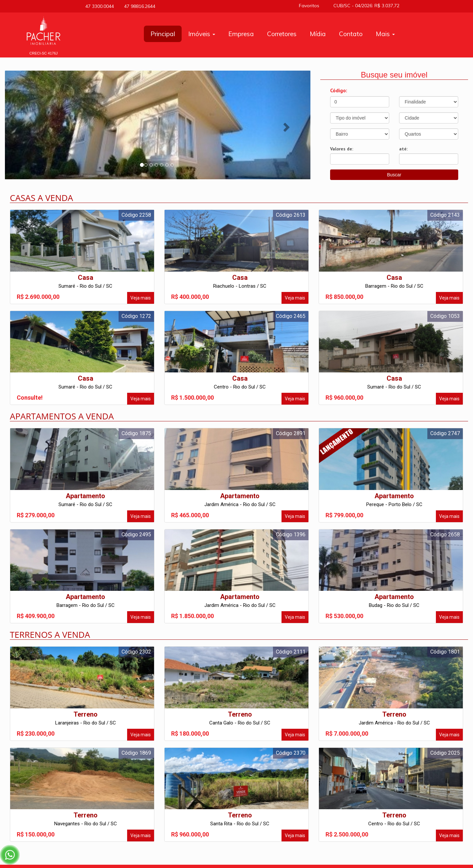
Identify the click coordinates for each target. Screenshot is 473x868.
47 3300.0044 (99, 6)
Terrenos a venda (50, 634)
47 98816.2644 (138, 6)
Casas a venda (42, 198)
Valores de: (342, 149)
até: (403, 149)
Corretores (282, 34)
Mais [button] (385, 34)
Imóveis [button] (202, 34)
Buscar (394, 175)
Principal (163, 34)
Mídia (318, 34)
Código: (339, 90)
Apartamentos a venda (62, 416)
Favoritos (311, 6)
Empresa (241, 34)
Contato (351, 34)
